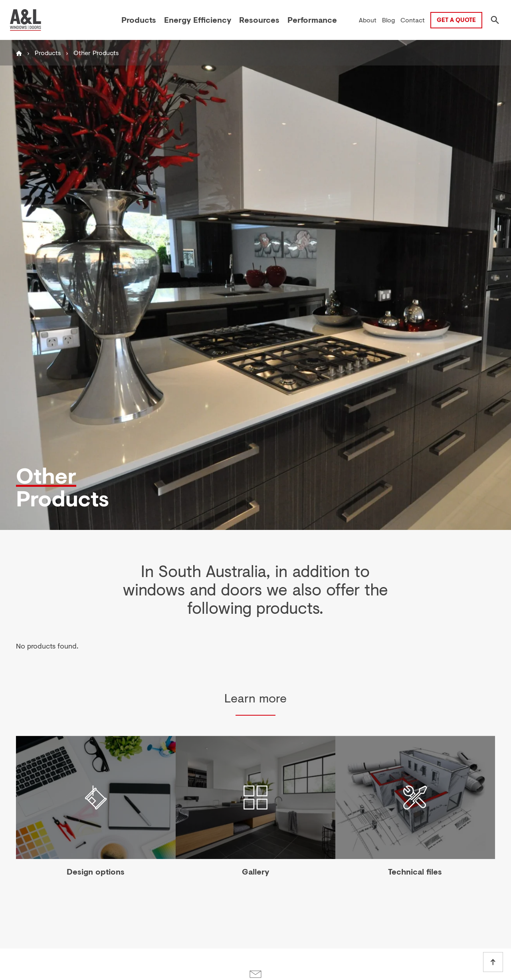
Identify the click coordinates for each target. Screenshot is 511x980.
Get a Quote (456, 20)
